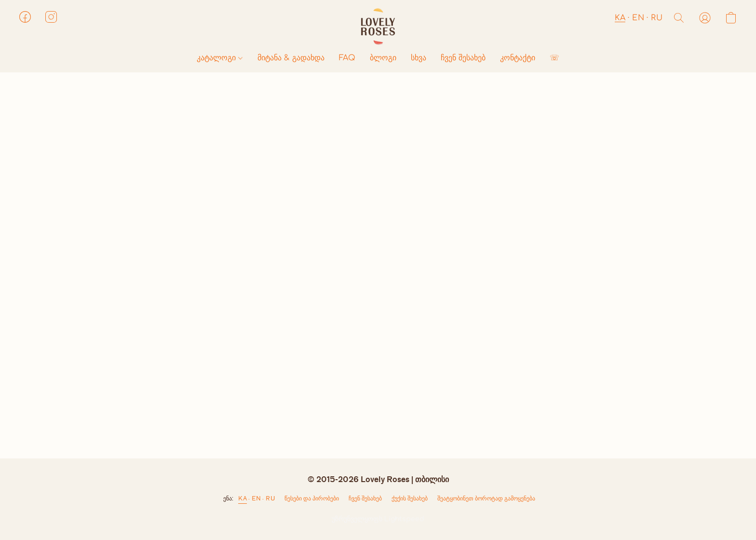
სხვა (418, 58)
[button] (378, 27)
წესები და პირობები (312, 498)
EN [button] (638, 18)
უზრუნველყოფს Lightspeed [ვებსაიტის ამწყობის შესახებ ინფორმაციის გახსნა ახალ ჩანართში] (378, 519)
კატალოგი (220, 58)
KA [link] (243, 498)
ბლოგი (383, 58)
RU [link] (270, 498)
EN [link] (256, 498)
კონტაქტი (518, 58)
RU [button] (657, 18)
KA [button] (620, 18)
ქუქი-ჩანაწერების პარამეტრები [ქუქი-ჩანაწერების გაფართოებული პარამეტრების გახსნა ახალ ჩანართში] (410, 500)
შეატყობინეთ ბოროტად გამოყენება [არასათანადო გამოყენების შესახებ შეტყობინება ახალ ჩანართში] (486, 498)
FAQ (347, 58)
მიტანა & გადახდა (291, 58)
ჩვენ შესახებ (463, 58)
